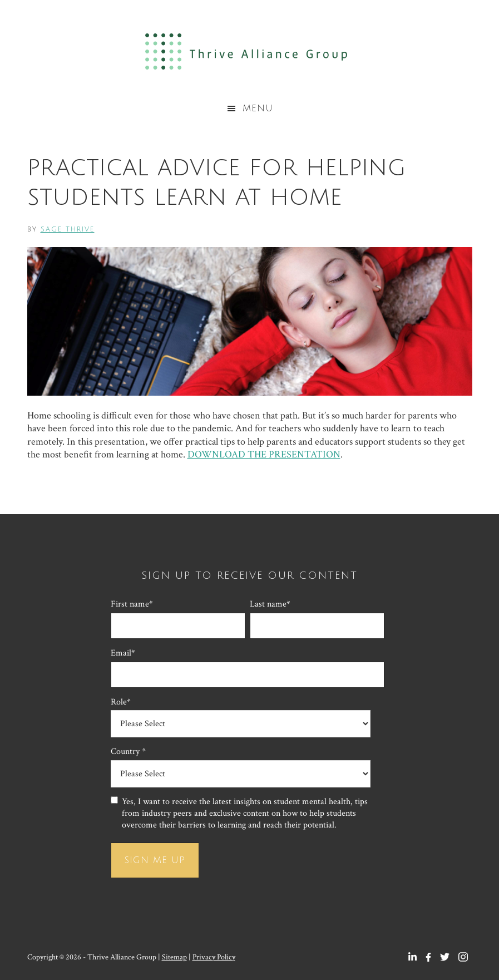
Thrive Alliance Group (250, 51)
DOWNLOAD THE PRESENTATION (264, 454)
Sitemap (174, 957)
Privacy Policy (214, 957)
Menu (258, 109)
